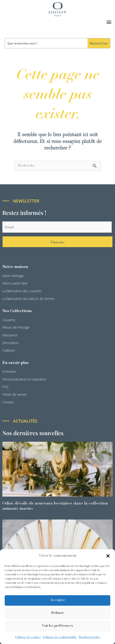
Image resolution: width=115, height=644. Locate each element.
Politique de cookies (28, 637)
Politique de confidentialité (60, 637)
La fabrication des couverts (22, 291)
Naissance (10, 335)
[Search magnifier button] (99, 43)
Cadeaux (9, 350)
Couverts (9, 320)
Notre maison (15, 267)
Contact (8, 402)
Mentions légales (89, 637)
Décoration (10, 343)
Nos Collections (17, 311)
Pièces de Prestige (16, 327)
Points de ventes (15, 394)
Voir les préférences (57, 626)
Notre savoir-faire (15, 283)
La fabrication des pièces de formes (28, 299)
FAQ (5, 387)
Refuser (57, 613)
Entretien (9, 372)
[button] (108, 556)
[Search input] (46, 43)
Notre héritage (13, 276)
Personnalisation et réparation (24, 379)
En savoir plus (15, 363)
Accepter (58, 600)
